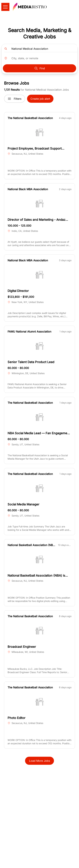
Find (39, 68)
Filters (15, 99)
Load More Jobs (39, 761)
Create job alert (40, 99)
